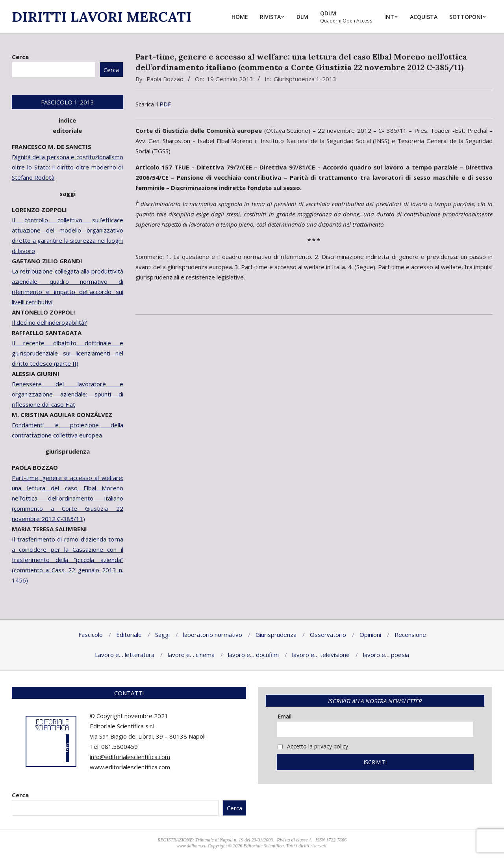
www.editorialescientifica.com (130, 767)
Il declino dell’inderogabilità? (49, 322)
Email (284, 716)
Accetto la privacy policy (313, 746)
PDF (165, 104)
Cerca (20, 57)
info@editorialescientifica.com (130, 757)
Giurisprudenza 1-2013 (305, 79)
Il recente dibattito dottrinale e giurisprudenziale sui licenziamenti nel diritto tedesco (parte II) (68, 353)
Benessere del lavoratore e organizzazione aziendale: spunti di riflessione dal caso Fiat (68, 394)
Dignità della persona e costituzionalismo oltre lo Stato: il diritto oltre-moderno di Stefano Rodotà (68, 167)
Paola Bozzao (165, 79)
